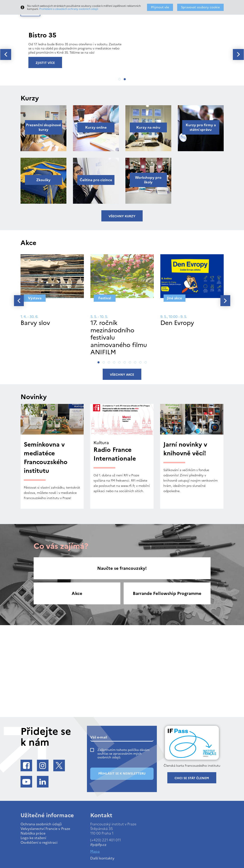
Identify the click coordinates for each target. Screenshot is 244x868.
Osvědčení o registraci (39, 842)
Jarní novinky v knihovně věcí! (185, 449)
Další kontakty (102, 858)
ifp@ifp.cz (98, 845)
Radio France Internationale (115, 454)
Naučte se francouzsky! (122, 568)
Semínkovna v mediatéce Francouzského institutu (46, 458)
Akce (77, 593)
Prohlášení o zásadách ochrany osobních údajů (69, 9)
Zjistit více (45, 63)
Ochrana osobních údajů (41, 824)
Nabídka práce (33, 833)
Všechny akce (122, 375)
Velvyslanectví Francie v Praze (45, 829)
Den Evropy (177, 323)
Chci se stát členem (192, 778)
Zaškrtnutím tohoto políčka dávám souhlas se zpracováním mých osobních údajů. (123, 754)
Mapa (95, 851)
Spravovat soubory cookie (200, 7)
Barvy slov (35, 323)
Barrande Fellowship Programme (167, 593)
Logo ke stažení (33, 838)
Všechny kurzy (122, 216)
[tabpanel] (122, 49)
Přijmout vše (160, 7)
